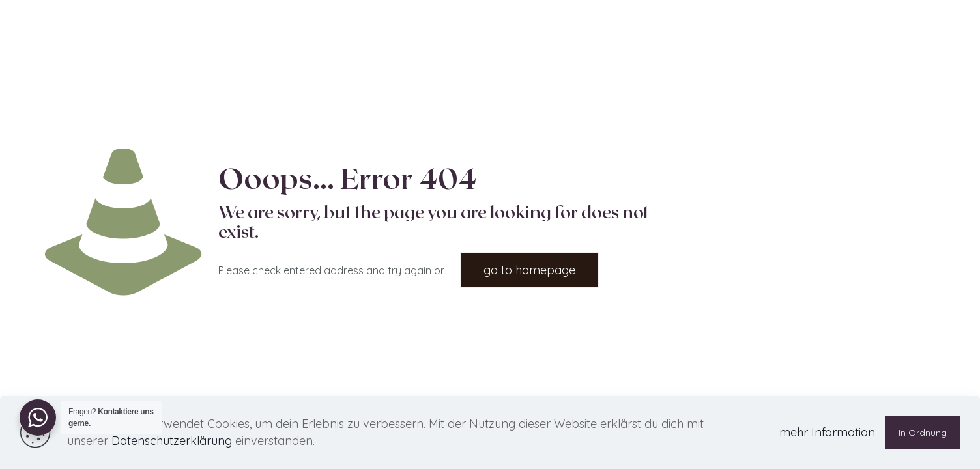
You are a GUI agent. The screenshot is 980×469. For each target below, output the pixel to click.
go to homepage (529, 270)
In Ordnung (923, 433)
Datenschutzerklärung (172, 441)
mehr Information (827, 432)
